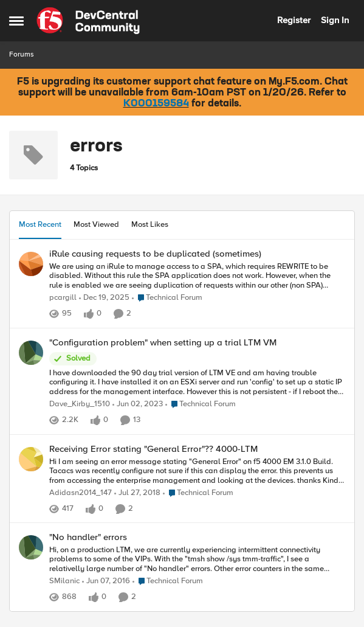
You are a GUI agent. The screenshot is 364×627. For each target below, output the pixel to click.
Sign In (335, 20)
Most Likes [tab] (150, 224)
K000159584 (156, 104)
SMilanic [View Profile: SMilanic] (64, 582)
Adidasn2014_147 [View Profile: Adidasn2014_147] (81, 493)
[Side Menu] (16, 21)
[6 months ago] (104, 298)
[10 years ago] (106, 582)
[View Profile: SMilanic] (31, 547)
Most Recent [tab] (40, 224)
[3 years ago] (138, 404)
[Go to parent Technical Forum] (167, 298)
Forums (22, 54)
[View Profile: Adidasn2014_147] (31, 459)
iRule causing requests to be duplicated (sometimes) (155, 254)
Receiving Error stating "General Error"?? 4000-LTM (153, 449)
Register (294, 20)
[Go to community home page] (88, 21)
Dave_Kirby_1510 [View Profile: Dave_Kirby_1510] (80, 404)
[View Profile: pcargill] (31, 264)
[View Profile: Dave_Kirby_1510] (31, 353)
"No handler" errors (88, 537)
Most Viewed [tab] (96, 224)
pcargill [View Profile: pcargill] (63, 298)
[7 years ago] (137, 493)
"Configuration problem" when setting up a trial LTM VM (163, 343)
